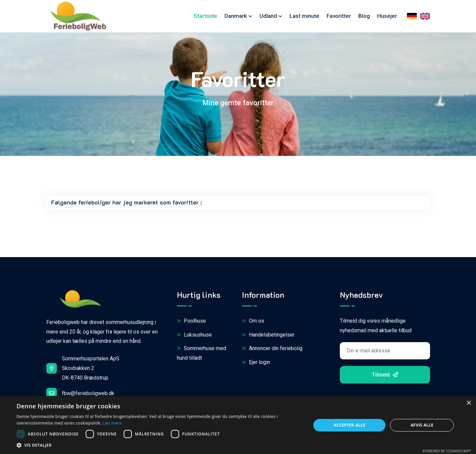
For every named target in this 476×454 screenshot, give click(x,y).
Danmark (236, 16)
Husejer (387, 16)
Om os (253, 321)
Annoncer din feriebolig (272, 349)
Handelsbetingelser (268, 335)
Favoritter (339, 16)
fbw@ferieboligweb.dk (80, 393)
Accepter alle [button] (349, 425)
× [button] (469, 403)
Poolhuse (191, 321)
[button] (159, 445)
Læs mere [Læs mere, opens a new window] (112, 423)
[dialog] (238, 425)
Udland (268, 16)
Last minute (304, 16)
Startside (205, 16)
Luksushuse (194, 335)
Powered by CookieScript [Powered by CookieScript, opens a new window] (447, 451)
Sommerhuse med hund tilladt (201, 353)
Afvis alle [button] (422, 425)
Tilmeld (385, 375)
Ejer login (256, 363)
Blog (364, 16)
